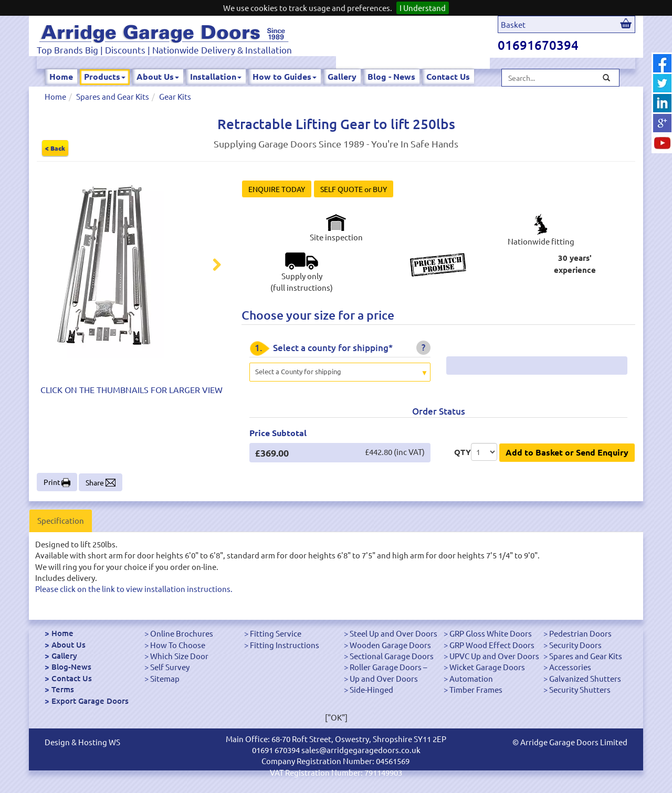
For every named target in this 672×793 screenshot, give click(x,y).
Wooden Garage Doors (390, 645)
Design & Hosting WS (82, 742)
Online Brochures (182, 633)
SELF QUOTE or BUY (354, 189)
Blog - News (391, 76)
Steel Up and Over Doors (393, 633)
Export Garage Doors (90, 701)
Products (105, 76)
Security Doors (575, 645)
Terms (63, 689)
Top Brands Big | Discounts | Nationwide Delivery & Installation (164, 50)
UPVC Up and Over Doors (494, 656)
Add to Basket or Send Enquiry (567, 452)
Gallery (342, 76)
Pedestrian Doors (580, 633)
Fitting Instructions (285, 645)
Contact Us (448, 76)
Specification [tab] (61, 520)
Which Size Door (179, 656)
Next (211, 266)
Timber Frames (476, 689)
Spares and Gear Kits (113, 96)
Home (61, 76)
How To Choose (178, 645)
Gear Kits (175, 96)
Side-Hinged (371, 689)
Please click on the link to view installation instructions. (134, 589)
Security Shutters (580, 689)
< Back (55, 148)
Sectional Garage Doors (392, 656)
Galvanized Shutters (585, 678)
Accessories (570, 667)
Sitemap (165, 678)
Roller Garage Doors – (388, 667)
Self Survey (170, 667)
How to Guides (285, 76)
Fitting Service (276, 633)
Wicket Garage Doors (487, 667)
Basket (513, 24)
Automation (471, 678)
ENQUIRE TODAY (277, 189)
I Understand (423, 8)
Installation (216, 76)
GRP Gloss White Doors (491, 633)
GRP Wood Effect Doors (492, 645)
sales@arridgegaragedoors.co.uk (361, 750)
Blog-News (71, 667)
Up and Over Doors (384, 678)
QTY (463, 452)
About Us (158, 76)
